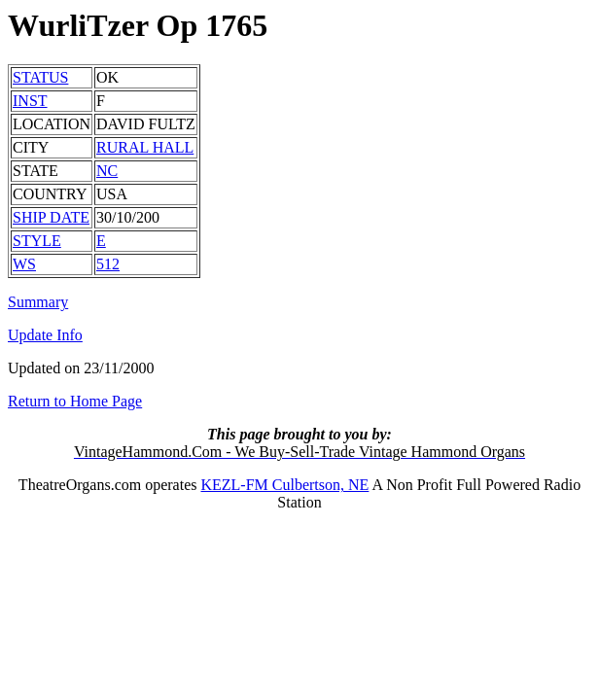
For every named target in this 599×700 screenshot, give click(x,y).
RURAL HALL (145, 147)
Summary (38, 302)
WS (24, 264)
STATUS (40, 77)
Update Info (45, 335)
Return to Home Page (75, 401)
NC (107, 171)
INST (30, 101)
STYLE (37, 241)
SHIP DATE (51, 217)
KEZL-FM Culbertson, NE (284, 485)
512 (108, 264)
